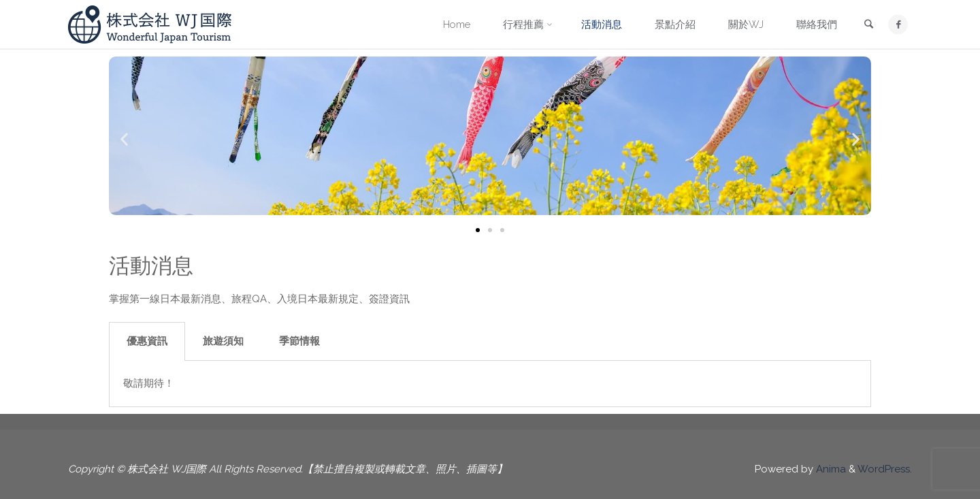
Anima (830, 469)
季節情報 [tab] (299, 341)
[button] (124, 139)
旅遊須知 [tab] (223, 341)
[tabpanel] (490, 384)
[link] (868, 25)
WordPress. (885, 469)
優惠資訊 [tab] (147, 341)
